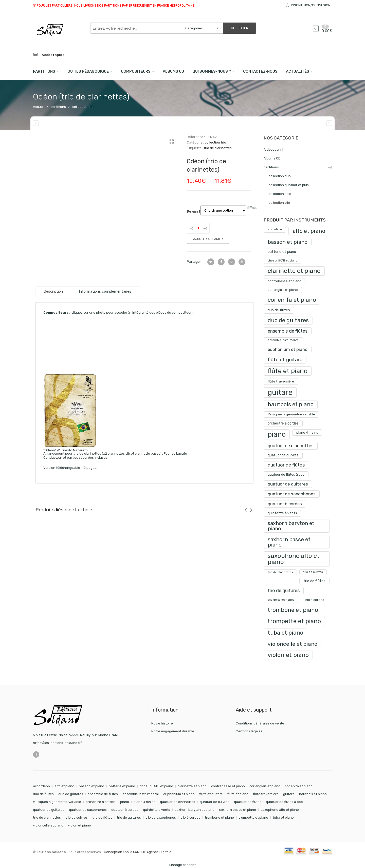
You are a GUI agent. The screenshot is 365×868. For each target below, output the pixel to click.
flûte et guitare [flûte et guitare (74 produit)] (285, 360)
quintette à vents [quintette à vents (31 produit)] (282, 513)
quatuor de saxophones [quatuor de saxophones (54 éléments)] (88, 810)
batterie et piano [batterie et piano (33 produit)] (282, 252)
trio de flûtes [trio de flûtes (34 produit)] (314, 581)
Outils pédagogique (88, 71)
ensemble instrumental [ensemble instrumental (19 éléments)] (141, 794)
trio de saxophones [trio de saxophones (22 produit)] (281, 600)
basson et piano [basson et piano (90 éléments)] (92, 786)
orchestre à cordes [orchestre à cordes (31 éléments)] (101, 802)
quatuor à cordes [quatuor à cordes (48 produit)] (285, 504)
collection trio (83, 107)
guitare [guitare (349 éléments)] (289, 794)
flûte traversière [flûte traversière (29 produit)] (281, 381)
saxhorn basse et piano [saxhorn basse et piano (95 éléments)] (238, 810)
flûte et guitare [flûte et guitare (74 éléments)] (211, 794)
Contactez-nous (260, 71)
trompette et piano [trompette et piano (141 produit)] (294, 621)
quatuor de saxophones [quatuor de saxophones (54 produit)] (292, 494)
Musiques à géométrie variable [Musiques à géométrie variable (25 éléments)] (57, 802)
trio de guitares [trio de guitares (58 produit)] (284, 590)
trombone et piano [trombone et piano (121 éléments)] (219, 817)
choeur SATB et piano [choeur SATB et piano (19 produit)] (282, 261)
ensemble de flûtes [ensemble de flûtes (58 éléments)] (103, 794)
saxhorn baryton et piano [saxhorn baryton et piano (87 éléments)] (195, 810)
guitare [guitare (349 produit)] (280, 392)
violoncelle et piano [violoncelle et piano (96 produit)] (293, 644)
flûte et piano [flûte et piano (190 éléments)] (238, 794)
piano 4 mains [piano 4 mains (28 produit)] (307, 432)
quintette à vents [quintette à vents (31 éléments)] (157, 810)
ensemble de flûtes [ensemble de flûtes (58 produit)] (288, 331)
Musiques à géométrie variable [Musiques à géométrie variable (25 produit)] (291, 414)
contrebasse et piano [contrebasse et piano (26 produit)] (285, 281)
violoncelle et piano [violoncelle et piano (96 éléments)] (48, 825)
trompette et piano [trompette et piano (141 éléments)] (253, 817)
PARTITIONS (44, 71)
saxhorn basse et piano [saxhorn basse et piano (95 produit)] (289, 542)
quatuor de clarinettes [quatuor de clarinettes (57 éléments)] (178, 802)
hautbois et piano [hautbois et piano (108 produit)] (291, 404)
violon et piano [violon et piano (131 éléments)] (79, 825)
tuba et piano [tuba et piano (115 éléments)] (283, 817)
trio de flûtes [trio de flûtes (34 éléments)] (102, 817)
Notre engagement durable (173, 731)
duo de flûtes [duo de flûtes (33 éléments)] (43, 794)
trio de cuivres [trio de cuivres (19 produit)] (313, 572)
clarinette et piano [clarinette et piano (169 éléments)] (192, 786)
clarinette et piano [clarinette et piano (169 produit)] (294, 271)
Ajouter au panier (208, 239)
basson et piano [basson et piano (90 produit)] (288, 242)
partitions (58, 107)
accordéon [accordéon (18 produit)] (275, 229)
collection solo (280, 194)
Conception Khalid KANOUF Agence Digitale (138, 852)
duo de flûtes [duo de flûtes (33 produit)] (279, 310)
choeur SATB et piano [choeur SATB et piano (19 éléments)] (156, 786)
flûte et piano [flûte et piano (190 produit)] (288, 371)
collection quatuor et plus (289, 185)
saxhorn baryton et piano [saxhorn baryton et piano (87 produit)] (291, 526)
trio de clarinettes (218, 148)
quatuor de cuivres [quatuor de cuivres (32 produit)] (283, 455)
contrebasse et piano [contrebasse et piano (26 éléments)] (228, 786)
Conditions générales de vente (260, 723)
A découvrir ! (273, 149)
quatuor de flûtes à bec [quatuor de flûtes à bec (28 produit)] (286, 475)
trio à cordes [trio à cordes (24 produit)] (314, 600)
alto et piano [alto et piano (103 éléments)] (64, 786)
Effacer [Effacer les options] (253, 208)
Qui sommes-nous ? (212, 71)
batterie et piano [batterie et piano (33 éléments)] (122, 786)
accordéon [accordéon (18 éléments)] (41, 786)
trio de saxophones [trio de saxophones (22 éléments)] (161, 817)
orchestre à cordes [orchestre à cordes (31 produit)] (283, 423)
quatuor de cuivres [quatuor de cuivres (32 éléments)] (215, 802)
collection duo (280, 176)
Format (194, 212)
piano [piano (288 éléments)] (125, 802)
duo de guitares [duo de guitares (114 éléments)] (71, 794)
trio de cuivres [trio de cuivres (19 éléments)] (77, 817)
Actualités (298, 71)
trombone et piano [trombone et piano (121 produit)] (293, 610)
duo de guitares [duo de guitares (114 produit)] (288, 320)
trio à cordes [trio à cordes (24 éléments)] (190, 817)
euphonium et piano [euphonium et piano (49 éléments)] (179, 794)
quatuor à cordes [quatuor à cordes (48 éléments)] (125, 810)
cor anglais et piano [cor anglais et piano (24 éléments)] (265, 786)
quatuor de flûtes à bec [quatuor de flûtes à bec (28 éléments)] (284, 802)
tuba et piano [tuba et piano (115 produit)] (285, 633)
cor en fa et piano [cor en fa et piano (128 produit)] (292, 300)
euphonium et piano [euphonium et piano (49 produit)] (288, 349)
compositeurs (136, 71)
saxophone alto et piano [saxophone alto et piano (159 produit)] (294, 559)
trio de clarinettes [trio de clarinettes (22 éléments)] (47, 817)
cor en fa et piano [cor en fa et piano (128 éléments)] (299, 786)
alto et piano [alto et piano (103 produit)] (309, 231)
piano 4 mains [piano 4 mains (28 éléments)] (144, 802)
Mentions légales (249, 731)
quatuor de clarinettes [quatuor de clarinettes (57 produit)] (291, 446)
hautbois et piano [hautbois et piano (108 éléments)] (313, 794)
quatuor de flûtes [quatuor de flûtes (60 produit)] (286, 465)
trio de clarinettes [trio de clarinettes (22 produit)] (280, 572)
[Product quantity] (198, 228)
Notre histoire (162, 723)
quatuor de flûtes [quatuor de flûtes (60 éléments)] (248, 802)
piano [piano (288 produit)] (277, 434)
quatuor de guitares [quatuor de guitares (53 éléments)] (49, 810)
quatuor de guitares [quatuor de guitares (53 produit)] (288, 484)
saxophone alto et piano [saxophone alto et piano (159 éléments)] (280, 810)
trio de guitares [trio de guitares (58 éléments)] (129, 817)
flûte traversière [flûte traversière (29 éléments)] (266, 794)
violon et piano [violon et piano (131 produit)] (288, 655)
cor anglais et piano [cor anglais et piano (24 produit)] (283, 290)
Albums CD (173, 71)
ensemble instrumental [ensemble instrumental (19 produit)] (284, 340)
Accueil (39, 107)
